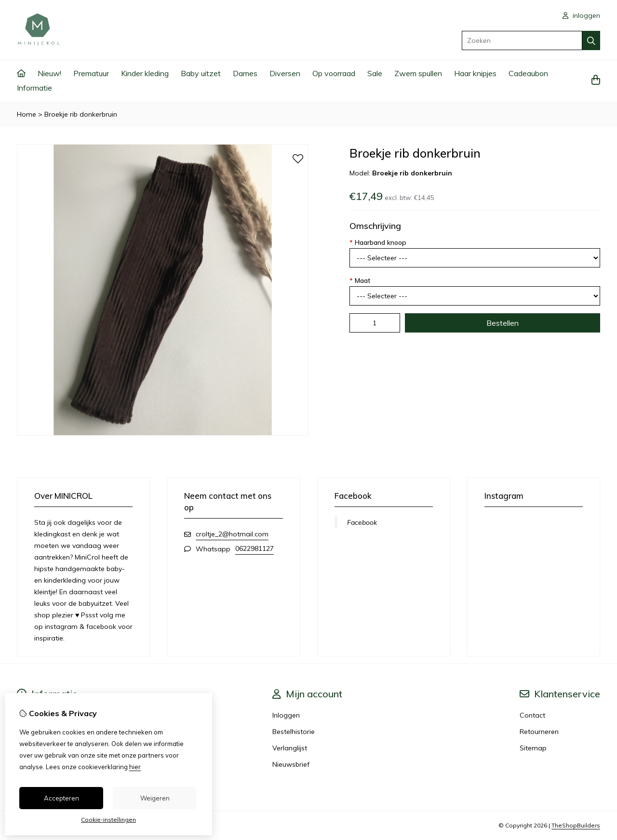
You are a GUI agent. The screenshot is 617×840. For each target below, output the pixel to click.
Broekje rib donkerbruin (81, 114)
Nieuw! (49, 73)
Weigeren (155, 798)
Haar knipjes (475, 73)
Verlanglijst (290, 748)
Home (27, 114)
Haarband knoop (378, 242)
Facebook (362, 522)
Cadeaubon (528, 73)
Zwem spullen (418, 73)
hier (135, 767)
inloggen (581, 15)
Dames (245, 73)
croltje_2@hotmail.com (232, 534)
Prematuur (91, 73)
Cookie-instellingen (108, 820)
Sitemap (533, 748)
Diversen (285, 73)
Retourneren (539, 732)
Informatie (34, 88)
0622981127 (255, 548)
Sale (375, 73)
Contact (532, 715)
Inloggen (286, 715)
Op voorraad (334, 73)
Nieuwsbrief (291, 764)
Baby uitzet (201, 73)
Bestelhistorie (294, 732)
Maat (360, 280)
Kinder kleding (145, 73)
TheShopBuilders (576, 825)
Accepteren (61, 798)
